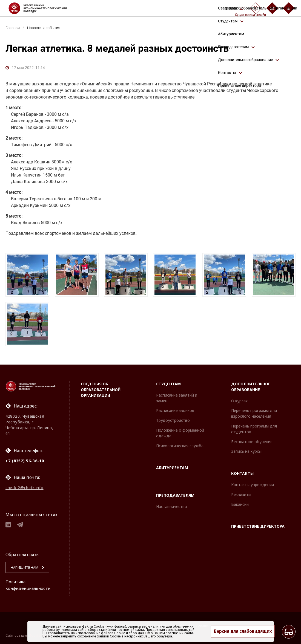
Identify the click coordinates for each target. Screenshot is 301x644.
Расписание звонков (175, 408)
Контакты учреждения (253, 483)
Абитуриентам (172, 466)
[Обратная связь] (272, 8)
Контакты (242, 471)
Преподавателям (175, 493)
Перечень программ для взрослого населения (254, 411)
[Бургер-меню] (289, 8)
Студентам (168, 382)
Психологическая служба (180, 444)
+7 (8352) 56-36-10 (25, 459)
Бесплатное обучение (252, 440)
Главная (13, 28)
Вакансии (240, 502)
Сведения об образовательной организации (101, 388)
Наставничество (172, 505)
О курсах (239, 399)
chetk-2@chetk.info (25, 486)
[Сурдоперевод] (256, 8)
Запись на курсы (246, 449)
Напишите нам (22, 568)
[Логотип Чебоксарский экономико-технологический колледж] (42, 8)
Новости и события (45, 28)
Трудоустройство (173, 418)
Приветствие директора (258, 524)
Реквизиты (241, 493)
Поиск (235, 8)
